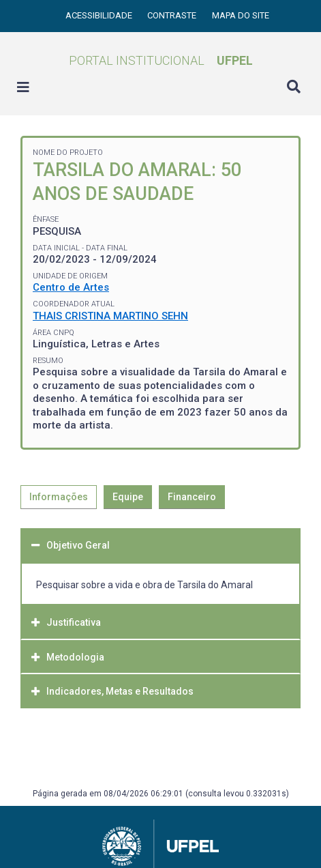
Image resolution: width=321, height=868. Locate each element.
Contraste (173, 15)
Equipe (128, 497)
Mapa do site (241, 15)
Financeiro (192, 497)
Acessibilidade (100, 15)
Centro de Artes (71, 287)
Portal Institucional (161, 60)
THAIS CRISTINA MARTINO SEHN (110, 316)
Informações (59, 497)
